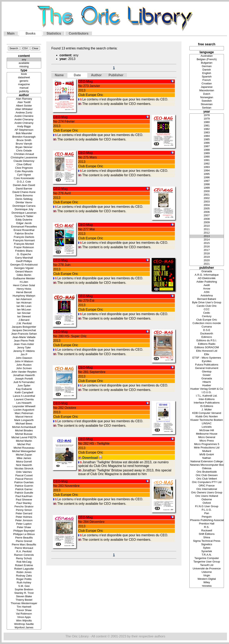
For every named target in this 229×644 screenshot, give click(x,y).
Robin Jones (24, 572)
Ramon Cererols (24, 555)
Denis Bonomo (24, 196)
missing (24, 67)
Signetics (207, 544)
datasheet (24, 78)
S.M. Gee (24, 586)
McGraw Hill (207, 430)
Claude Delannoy (24, 161)
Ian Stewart (24, 317)
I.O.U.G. (207, 392)
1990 (207, 157)
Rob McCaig (24, 562)
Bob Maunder (24, 133)
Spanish (207, 77)
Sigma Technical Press (207, 541)
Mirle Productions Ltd (207, 448)
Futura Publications (207, 365)
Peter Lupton (24, 524)
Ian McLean (24, 310)
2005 (207, 209)
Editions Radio (207, 344)
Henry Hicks (24, 289)
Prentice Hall (207, 524)
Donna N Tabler (24, 216)
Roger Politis (24, 579)
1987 (207, 146)
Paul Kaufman (24, 496)
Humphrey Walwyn (24, 296)
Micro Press (207, 441)
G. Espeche (24, 254)
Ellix (207, 354)
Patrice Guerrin (24, 486)
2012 (207, 233)
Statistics (54, 33)
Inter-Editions (207, 399)
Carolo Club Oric (207, 306)
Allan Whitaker (24, 109)
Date (77, 75)
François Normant (24, 241)
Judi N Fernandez (24, 382)
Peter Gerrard (24, 514)
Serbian (207, 108)
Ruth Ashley (24, 583)
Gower (207, 375)
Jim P (24, 355)
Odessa (207, 468)
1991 (207, 160)
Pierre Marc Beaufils (24, 545)
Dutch (207, 94)
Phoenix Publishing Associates (207, 520)
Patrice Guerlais (24, 482)
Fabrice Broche (24, 234)
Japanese (207, 87)
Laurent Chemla (24, 400)
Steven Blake (24, 597)
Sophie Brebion (24, 590)
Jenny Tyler (24, 348)
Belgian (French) (207, 59)
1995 (207, 174)
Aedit (207, 285)
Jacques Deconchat (24, 330)
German (207, 66)
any (24, 60)
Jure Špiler (24, 386)
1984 (207, 136)
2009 (207, 222)
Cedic (207, 313)
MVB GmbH (207, 455)
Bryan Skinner (24, 147)
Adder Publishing (207, 282)
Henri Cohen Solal (24, 286)
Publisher (116, 75)
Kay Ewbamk (24, 389)
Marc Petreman (24, 413)
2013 (207, 236)
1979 (207, 119)
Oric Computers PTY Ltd (207, 482)
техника (207, 586)
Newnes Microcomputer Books (207, 465)
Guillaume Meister (24, 279)
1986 (207, 143)
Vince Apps (24, 617)
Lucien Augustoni (24, 410)
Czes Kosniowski (24, 178)
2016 (207, 247)
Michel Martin (24, 441)
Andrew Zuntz (24, 113)
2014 (207, 240)
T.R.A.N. (207, 555)
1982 (207, 129)
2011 (207, 229)
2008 (207, 219)
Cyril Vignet (24, 175)
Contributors (79, 33)
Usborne (207, 572)
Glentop (207, 372)
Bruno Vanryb (24, 144)
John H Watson (24, 362)
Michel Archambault (24, 427)
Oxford (207, 503)
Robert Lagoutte (24, 569)
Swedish (207, 101)
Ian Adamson (24, 299)
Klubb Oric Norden (207, 417)
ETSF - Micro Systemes (207, 358)
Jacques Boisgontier (24, 327)
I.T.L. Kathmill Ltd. (207, 396)
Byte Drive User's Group (207, 303)
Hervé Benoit (24, 292)
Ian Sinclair (24, 313)
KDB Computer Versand (207, 413)
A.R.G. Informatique (207, 275)
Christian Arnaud (24, 154)
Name (59, 75)
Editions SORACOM (207, 348)
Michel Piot (24, 444)
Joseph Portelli (24, 379)
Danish (207, 70)
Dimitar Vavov (24, 203)
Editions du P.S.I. (207, 341)
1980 (207, 122)
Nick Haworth (24, 465)
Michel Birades (24, 431)
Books (31, 33)
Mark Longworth (24, 420)
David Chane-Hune (24, 192)
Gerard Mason (24, 272)
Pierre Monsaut (24, 548)
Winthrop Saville (24, 624)
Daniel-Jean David (24, 185)
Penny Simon (24, 510)
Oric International (207, 489)
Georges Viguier (24, 268)
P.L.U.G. (207, 510)
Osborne (207, 500)
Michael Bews (24, 424)
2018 (207, 254)
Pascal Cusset (24, 476)
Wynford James (24, 628)
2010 (207, 226)
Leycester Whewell (24, 406)
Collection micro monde (207, 323)
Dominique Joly (24, 209)
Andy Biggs (24, 127)
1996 (207, 178)
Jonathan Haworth (24, 375)
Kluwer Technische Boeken (207, 420)
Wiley (207, 583)
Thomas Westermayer (24, 603)
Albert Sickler (24, 106)
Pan (207, 513)
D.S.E (207, 330)
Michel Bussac (24, 434)
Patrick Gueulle (24, 493)
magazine (24, 84)
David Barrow (24, 189)
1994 (207, 171)
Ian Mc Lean (24, 306)
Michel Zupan (24, 455)
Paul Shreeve (24, 500)
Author (96, 75)
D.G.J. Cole (24, 182)
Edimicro (207, 337)
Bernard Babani (207, 299)
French (207, 80)
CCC (207, 309)
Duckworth (207, 334)
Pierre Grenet (24, 541)
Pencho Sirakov (24, 507)
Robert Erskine (24, 565)
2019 (207, 257)
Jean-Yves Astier (24, 344)
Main (11, 33)
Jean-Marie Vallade (24, 337)
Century (207, 316)
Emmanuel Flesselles (24, 227)
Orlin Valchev (24, 472)
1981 (207, 126)
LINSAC (207, 424)
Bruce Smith (24, 140)
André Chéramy (24, 123)
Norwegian (207, 97)
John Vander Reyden (24, 372)
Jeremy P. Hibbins (24, 351)
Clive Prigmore (24, 168)
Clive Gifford (24, 165)
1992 (207, 164)
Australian (207, 56)
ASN (207, 292)
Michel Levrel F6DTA (24, 438)
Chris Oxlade (24, 151)
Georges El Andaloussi (24, 265)
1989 (207, 153)
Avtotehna (207, 296)
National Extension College (207, 462)
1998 (207, 184)
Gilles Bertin (24, 275)
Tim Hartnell (24, 607)
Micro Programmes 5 (207, 444)
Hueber (207, 386)
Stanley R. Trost (24, 593)
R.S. (207, 527)
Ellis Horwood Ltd (207, 351)
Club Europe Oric (207, 320)
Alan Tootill (24, 102)
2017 (207, 250)
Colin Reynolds (24, 171)
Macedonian (207, 91)
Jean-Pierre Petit (24, 341)
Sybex (207, 548)
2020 (207, 261)
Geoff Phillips (24, 261)
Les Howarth (24, 403)
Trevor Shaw (24, 610)
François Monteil (24, 244)
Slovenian (207, 104)
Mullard (207, 451)
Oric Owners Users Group (207, 493)
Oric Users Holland (207, 496)
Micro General (207, 437)
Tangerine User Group (207, 562)
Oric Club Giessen (207, 475)
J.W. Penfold (24, 324)
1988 (207, 150)
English (207, 73)
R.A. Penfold (24, 552)
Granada (207, 271)
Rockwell (207, 531)
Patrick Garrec (24, 489)
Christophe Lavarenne (24, 158)
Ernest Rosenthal (24, 230)
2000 (207, 191)
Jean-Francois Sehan (24, 334)
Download (92, 458)
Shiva (207, 538)
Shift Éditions (207, 534)
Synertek (207, 551)
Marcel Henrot (24, 417)
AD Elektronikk (207, 278)
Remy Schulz (24, 559)
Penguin (207, 517)
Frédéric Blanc (24, 251)
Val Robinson (24, 614)
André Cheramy (24, 120)
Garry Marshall (24, 258)
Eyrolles (207, 361)
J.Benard (24, 320)
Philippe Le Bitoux (24, 534)
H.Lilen (24, 282)
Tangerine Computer (207, 558)
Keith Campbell (24, 393)
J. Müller (207, 410)
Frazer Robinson (24, 247)
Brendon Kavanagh (24, 137)
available (24, 63)
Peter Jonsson (24, 521)
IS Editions (207, 406)
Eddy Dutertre (24, 220)
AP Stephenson (24, 130)
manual (24, 88)
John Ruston (24, 365)
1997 (207, 181)
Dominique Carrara (24, 206)
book (24, 74)
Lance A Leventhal (24, 396)
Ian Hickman (24, 303)
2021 (207, 264)
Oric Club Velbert (207, 479)
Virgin (207, 576)
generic (24, 81)
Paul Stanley (24, 503)
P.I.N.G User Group (207, 506)
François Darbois (24, 237)
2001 (207, 195)
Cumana (207, 327)
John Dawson (24, 358)
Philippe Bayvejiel (24, 531)
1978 (207, 115)
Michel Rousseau (24, 448)
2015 (207, 243)
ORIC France (207, 486)
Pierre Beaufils (24, 538)
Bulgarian (207, 63)
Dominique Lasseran (24, 213)
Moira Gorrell (24, 462)
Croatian (207, 84)
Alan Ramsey (24, 99)
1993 (207, 167)
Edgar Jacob (24, 223)
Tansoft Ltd (207, 565)
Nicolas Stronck (24, 469)
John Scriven (24, 368)
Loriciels (207, 427)
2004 (207, 205)
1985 (207, 140)
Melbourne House (207, 434)
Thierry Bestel (24, 600)
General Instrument (207, 368)
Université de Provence (207, 569)
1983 (207, 133)
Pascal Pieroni (24, 479)
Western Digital (207, 579)
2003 (207, 202)
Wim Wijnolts (24, 621)
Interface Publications (207, 403)
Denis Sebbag (24, 199)
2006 (207, 212)
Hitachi (207, 382)
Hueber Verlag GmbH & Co (207, 389)
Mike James (24, 458)
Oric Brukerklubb (207, 472)
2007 (207, 216)
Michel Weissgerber (24, 451)
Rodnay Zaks (24, 576)
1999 (207, 188)
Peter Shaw (24, 527)
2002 (207, 198)
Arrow (207, 289)
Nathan (207, 458)
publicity (24, 91)
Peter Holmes (24, 517)
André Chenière (24, 116)
